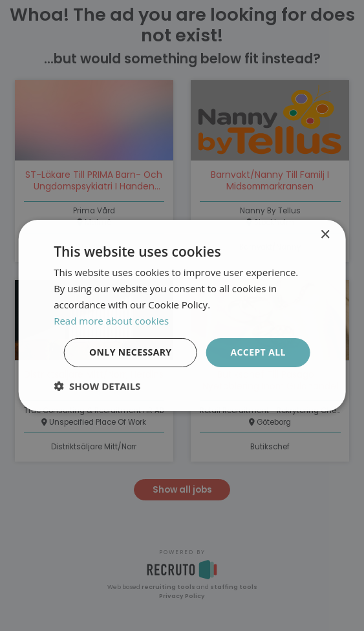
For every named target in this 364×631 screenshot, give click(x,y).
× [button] (325, 235)
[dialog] (182, 315)
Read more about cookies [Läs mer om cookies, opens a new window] (111, 321)
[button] (97, 386)
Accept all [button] (258, 352)
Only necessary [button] (130, 352)
